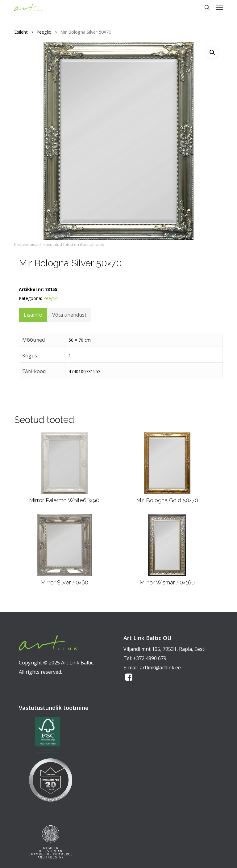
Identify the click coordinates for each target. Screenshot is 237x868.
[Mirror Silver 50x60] (64, 545)
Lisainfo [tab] (33, 315)
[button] (219, 7)
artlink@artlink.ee (160, 668)
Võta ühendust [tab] (69, 315)
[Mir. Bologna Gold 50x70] (167, 463)
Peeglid (44, 32)
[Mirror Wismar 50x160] (167, 545)
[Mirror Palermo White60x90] (64, 463)
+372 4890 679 (150, 658)
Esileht (21, 32)
